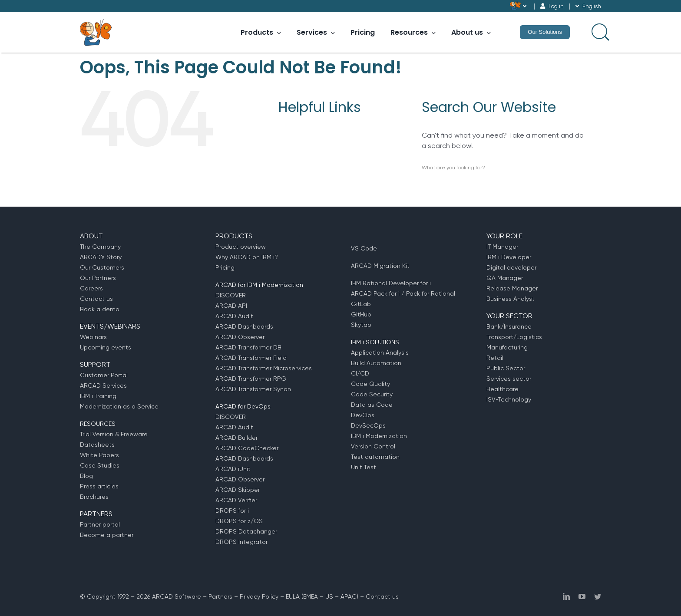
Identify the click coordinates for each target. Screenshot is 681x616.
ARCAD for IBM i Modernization (259, 285)
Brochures (94, 497)
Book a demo (100, 309)
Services (316, 32)
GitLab (361, 304)
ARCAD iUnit (233, 469)
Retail (495, 358)
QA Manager (505, 278)
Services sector (509, 379)
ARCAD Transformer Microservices (264, 368)
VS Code (364, 248)
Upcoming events (106, 347)
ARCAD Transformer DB (248, 347)
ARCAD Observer (240, 337)
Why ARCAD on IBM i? (247, 257)
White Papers (99, 455)
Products (261, 32)
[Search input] (599, 31)
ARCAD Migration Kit (380, 266)
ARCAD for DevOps (243, 406)
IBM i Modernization (379, 436)
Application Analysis (380, 352)
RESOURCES (98, 424)
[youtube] (582, 596)
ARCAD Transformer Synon (253, 389)
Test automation (375, 457)
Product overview (241, 247)
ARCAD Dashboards (244, 326)
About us (471, 32)
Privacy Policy (259, 596)
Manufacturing (507, 347)
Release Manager (512, 288)
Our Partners (98, 278)
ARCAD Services (103, 385)
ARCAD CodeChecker (247, 448)
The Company (100, 247)
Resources (413, 32)
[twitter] (598, 596)
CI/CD (360, 373)
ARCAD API (231, 306)
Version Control (373, 446)
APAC (349, 596)
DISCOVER (231, 295)
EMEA (311, 596)
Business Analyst (511, 299)
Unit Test (364, 467)
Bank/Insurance (509, 326)
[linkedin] (566, 596)
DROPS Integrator (241, 542)
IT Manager (502, 247)
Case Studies (100, 465)
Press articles (99, 486)
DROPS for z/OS (239, 521)
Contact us (96, 299)
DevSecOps (368, 425)
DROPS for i (232, 511)
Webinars (93, 337)
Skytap (361, 325)
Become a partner (107, 535)
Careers (91, 288)
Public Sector (506, 368)
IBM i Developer (509, 257)
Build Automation (376, 363)
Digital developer (511, 267)
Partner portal (100, 524)
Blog (86, 476)
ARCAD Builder (236, 438)
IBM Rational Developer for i (391, 283)
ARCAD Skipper (238, 490)
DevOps (363, 415)
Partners (220, 596)
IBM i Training (98, 396)
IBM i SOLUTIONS (375, 342)
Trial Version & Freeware (114, 434)
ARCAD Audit (234, 316)
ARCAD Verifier (236, 500)
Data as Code (372, 405)
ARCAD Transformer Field (251, 358)
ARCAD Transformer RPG (251, 379)
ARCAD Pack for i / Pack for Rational (403, 293)
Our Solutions (545, 32)
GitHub (361, 314)
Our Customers (102, 267)
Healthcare (502, 389)
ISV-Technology (509, 399)
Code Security (372, 394)
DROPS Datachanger (246, 531)
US (329, 596)
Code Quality (370, 384)
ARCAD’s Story (101, 257)
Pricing (363, 32)
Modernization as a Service (119, 406)
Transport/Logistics (514, 337)
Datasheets (97, 445)
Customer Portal (104, 375)
